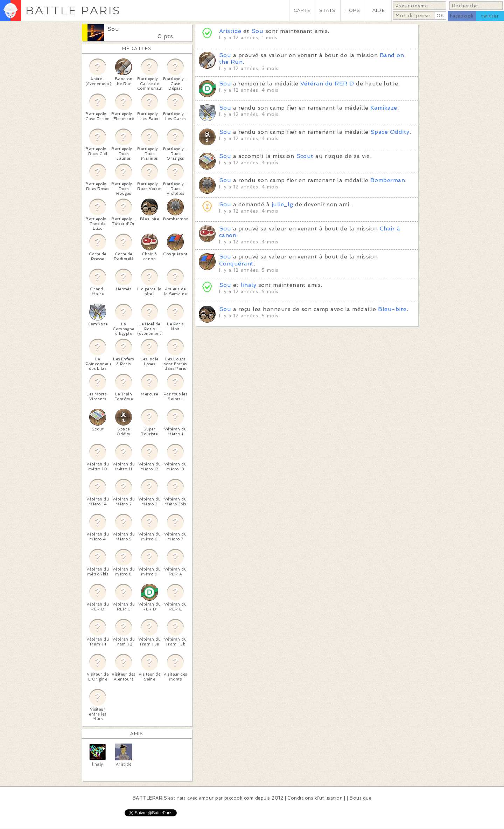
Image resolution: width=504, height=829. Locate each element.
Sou (113, 29)
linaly (248, 285)
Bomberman (388, 180)
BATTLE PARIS (73, 10)
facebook (462, 16)
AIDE (379, 10)
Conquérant (236, 264)
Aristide (230, 31)
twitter (490, 16)
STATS (327, 10)
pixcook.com (239, 798)
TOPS (353, 10)
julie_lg (282, 204)
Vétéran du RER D (327, 84)
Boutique (360, 798)
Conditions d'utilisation (315, 798)
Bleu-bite (392, 309)
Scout (305, 156)
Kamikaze (384, 108)
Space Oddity (390, 132)
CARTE (302, 10)
